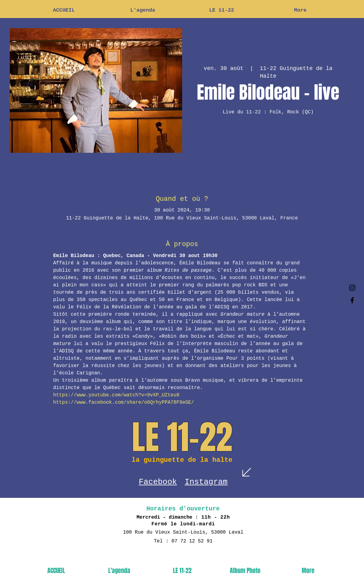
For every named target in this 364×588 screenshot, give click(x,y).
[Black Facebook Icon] (352, 300)
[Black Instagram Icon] (352, 288)
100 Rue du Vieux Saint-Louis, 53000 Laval (183, 532)
